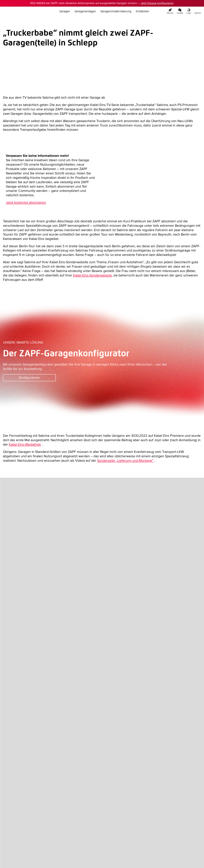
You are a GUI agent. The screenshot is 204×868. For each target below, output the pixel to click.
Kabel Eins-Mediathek (25, 445)
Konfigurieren (29, 378)
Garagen (65, 11)
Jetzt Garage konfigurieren (157, 3)
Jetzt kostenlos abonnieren (26, 203)
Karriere (170, 11)
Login (189, 11)
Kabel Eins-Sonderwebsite (92, 275)
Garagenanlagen (85, 11)
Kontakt (180, 11)
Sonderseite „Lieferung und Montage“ (125, 461)
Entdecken (142, 11)
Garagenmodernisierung (116, 11)
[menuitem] (198, 10)
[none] (198, 10)
